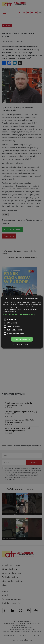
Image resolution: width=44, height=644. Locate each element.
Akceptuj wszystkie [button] (22, 339)
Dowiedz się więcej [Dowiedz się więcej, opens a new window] (9, 311)
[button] (22, 315)
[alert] (22, 322)
